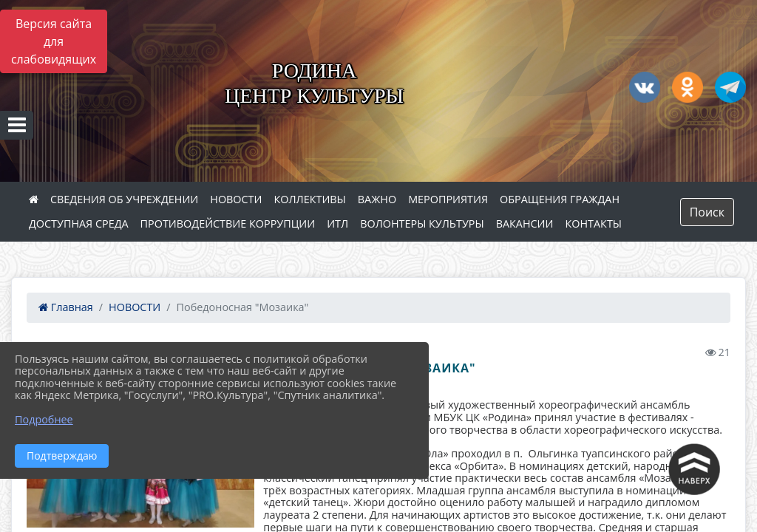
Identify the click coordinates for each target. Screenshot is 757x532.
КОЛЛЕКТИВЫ (309, 199)
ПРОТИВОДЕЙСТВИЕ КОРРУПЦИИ (228, 224)
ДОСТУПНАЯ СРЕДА (79, 224)
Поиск (707, 212)
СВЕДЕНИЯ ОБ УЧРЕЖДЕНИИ (124, 199)
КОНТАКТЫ (594, 224)
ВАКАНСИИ (525, 224)
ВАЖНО (377, 199)
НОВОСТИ (236, 199)
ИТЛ (337, 224)
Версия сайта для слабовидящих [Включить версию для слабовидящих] (54, 41)
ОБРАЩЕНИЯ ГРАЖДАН (560, 199)
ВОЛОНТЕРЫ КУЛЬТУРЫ (422, 224)
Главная (66, 307)
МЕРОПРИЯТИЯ (448, 199)
